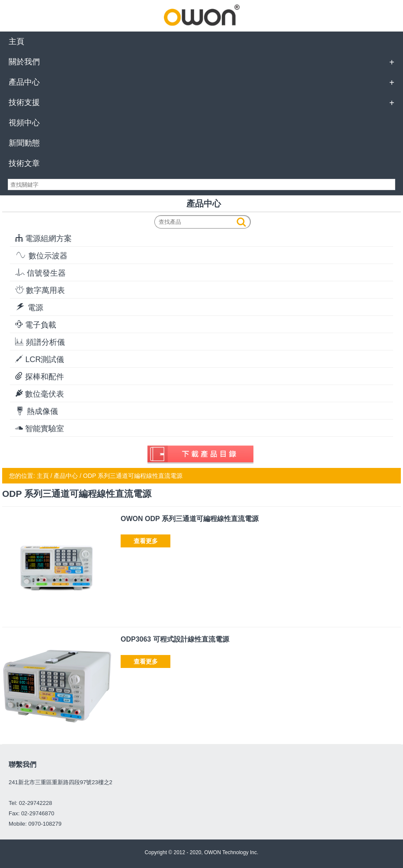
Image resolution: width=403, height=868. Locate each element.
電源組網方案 (43, 238)
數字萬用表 (40, 290)
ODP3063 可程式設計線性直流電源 (175, 639)
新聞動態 (24, 143)
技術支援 (24, 102)
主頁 (16, 41)
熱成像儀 (37, 411)
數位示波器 (41, 256)
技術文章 (24, 163)
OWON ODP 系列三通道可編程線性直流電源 (190, 519)
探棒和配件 (40, 377)
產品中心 (24, 82)
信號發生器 (40, 273)
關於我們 (24, 62)
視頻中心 (24, 123)
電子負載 (36, 325)
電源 (29, 307)
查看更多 (146, 541)
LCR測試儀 (40, 359)
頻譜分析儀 (40, 342)
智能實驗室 (40, 428)
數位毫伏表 (40, 394)
